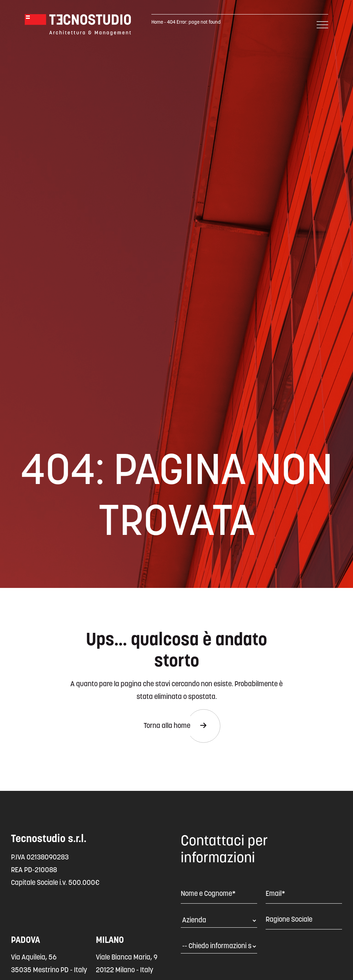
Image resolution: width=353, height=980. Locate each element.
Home (157, 22)
